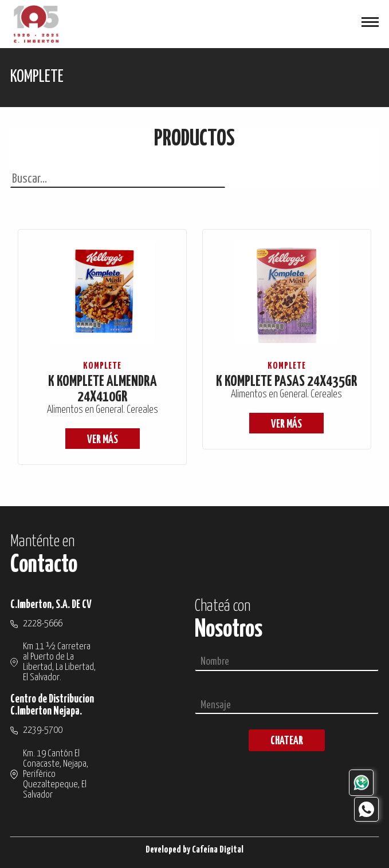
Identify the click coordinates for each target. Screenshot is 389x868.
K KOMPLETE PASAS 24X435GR (287, 382)
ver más (103, 440)
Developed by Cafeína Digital (194, 850)
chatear (287, 741)
